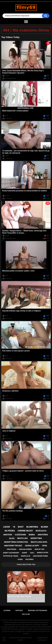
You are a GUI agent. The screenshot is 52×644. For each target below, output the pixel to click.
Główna (7, 610)
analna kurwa (25, 549)
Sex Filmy (26, 614)
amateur (8, 535)
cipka (44, 546)
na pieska (10, 531)
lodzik (7, 527)
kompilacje (26, 556)
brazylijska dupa (39, 542)
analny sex (40, 549)
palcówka (29, 559)
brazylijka (22, 538)
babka (32, 535)
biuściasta (41, 531)
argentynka (36, 538)
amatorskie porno (41, 556)
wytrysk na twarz (11, 556)
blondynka (32, 527)
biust (21, 527)
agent (25, 553)
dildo (12, 538)
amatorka (43, 535)
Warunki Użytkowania (38, 610)
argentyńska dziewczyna (16, 542)
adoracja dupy (32, 546)
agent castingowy (11, 553)
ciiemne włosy (25, 531)
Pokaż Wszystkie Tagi (26, 564)
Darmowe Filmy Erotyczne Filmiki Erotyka (20, 639)
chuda (20, 559)
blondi (44, 527)
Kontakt (19, 610)
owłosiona (12, 549)
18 (14, 527)
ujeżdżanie (20, 535)
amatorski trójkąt (13, 546)
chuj (32, 553)
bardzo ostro (43, 553)
